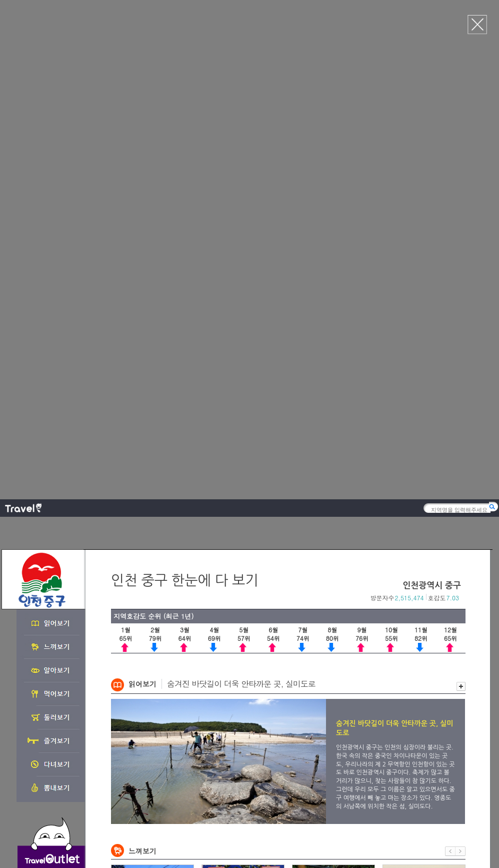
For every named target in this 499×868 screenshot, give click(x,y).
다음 (460, 360)
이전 (450, 360)
